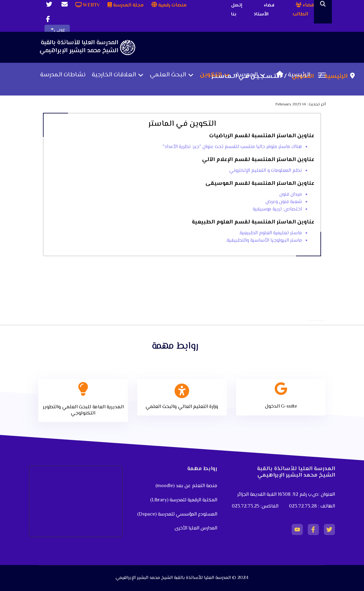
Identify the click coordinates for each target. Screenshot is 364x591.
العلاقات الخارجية (114, 75)
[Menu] (322, 75)
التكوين (211, 75)
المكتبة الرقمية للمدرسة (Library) (184, 500)
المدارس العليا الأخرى (196, 528)
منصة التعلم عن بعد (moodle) (186, 486)
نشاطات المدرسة (63, 75)
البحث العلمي (168, 75)
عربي (59, 30)
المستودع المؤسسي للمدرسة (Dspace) (177, 514)
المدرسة (247, 75)
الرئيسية (292, 75)
